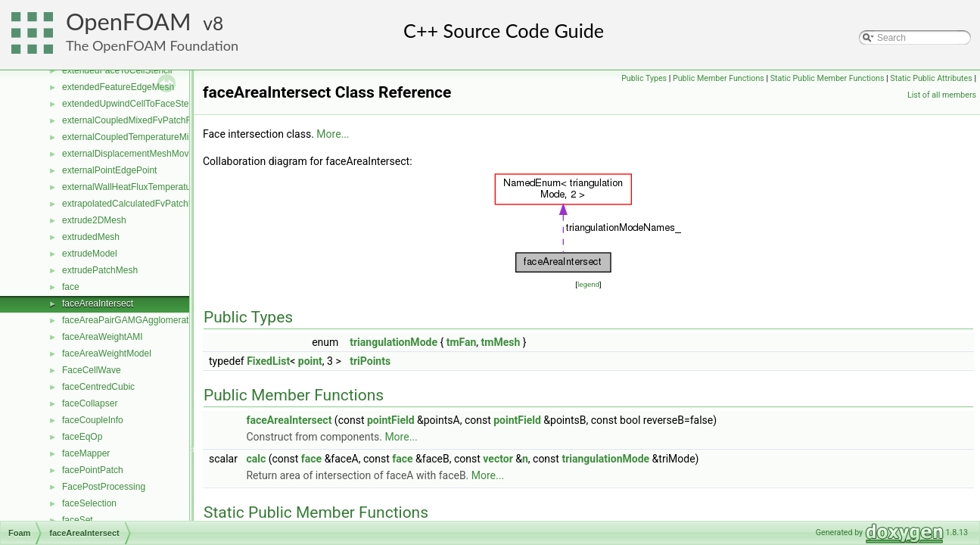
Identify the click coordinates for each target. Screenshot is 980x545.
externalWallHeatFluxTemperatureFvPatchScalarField (170, 187)
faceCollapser (90, 403)
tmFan (462, 342)
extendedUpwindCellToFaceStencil (132, 104)
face (71, 287)
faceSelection (89, 503)
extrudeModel (90, 254)
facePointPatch (93, 470)
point (310, 361)
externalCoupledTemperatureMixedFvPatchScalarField (172, 137)
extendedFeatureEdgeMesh (118, 87)
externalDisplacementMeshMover (129, 154)
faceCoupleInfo (93, 420)
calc (256, 459)
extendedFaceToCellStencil (117, 70)
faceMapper (86, 453)
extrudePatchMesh (100, 270)
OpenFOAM (129, 22)
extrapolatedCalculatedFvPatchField (135, 204)
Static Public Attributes (931, 78)
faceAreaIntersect (98, 304)
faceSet (78, 520)
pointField (391, 420)
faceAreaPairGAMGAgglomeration (131, 320)
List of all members (942, 95)
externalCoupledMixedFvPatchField (134, 120)
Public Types (644, 78)
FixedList (268, 361)
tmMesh (501, 342)
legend (588, 284)
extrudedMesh (91, 237)
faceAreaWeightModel (107, 353)
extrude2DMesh (94, 220)
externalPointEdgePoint (109, 170)
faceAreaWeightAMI (103, 337)
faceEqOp (82, 437)
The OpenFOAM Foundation (152, 45)
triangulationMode (394, 342)
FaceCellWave (92, 370)
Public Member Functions (719, 78)
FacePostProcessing (104, 487)
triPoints (370, 361)
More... (333, 134)
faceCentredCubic (98, 387)
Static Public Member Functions (828, 78)
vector (498, 459)
